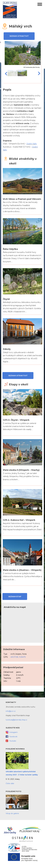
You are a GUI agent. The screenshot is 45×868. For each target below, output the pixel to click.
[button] (40, 5)
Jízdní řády (32, 144)
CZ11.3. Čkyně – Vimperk (16, 420)
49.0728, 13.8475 (18, 657)
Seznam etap (15, 596)
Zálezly (7, 349)
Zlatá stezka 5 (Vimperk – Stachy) (21, 470)
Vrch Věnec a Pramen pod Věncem (22, 199)
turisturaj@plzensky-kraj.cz (16, 720)
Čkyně (6, 299)
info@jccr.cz (11, 711)
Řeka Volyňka (10, 249)
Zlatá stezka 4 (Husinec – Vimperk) (22, 570)
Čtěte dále (10, 783)
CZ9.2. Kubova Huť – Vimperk (19, 520)
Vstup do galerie (12, 813)
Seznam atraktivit (19, 36)
